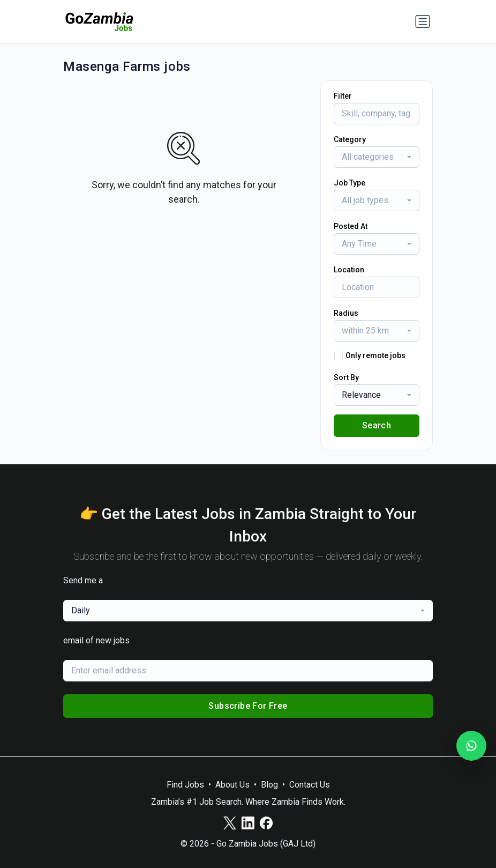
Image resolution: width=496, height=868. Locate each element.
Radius (346, 313)
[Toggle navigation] (423, 21)
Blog (269, 785)
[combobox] (377, 157)
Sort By (346, 377)
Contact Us (310, 785)
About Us (232, 785)
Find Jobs (185, 785)
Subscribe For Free (248, 706)
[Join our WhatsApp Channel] (471, 746)
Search (377, 425)
